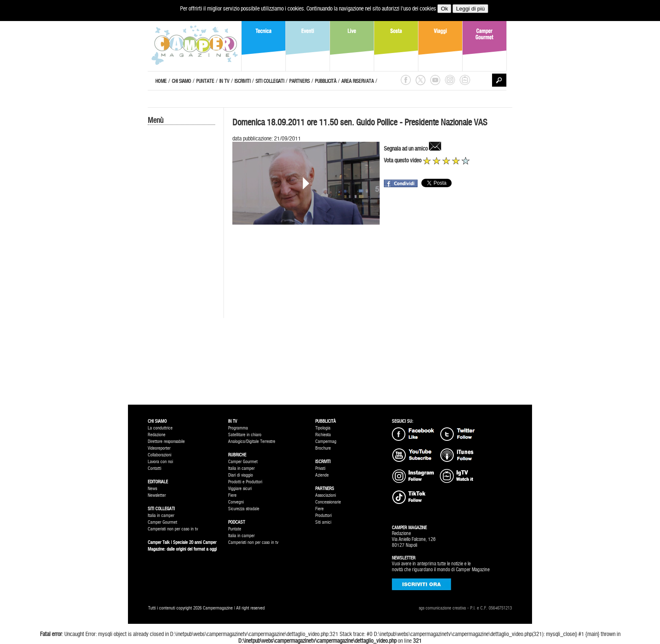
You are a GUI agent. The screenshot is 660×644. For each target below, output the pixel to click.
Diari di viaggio (241, 475)
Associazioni (326, 495)
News (152, 489)
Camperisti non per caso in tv (173, 529)
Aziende (322, 475)
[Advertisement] (181, 268)
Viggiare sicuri (240, 489)
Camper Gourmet (162, 522)
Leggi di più (470, 9)
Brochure (323, 448)
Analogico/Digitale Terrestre (252, 441)
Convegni (236, 502)
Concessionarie (328, 502)
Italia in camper (161, 515)
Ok (444, 9)
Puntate (235, 529)
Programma (238, 428)
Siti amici (323, 522)
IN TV (224, 81)
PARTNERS (299, 81)
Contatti (154, 468)
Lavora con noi (160, 462)
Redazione (157, 435)
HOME (161, 81)
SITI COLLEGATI (270, 81)
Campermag (326, 441)
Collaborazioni (160, 455)
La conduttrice (160, 428)
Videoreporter (159, 448)
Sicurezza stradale (244, 509)
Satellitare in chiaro (245, 435)
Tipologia (323, 428)
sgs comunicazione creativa (442, 608)
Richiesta (323, 435)
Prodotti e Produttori (245, 482)
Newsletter (157, 495)
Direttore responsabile (166, 441)
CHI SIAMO (181, 81)
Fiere (232, 495)
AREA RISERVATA (358, 81)
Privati (320, 468)
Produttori (323, 515)
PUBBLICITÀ (326, 81)
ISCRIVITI (242, 81)
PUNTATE (205, 81)
